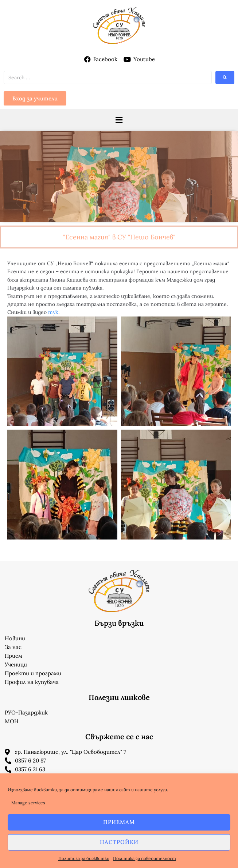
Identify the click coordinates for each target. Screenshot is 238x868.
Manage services (28, 803)
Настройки (119, 842)
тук (53, 312)
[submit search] (225, 77)
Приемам (119, 822)
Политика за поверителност (145, 858)
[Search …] (108, 77)
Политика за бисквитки (84, 858)
